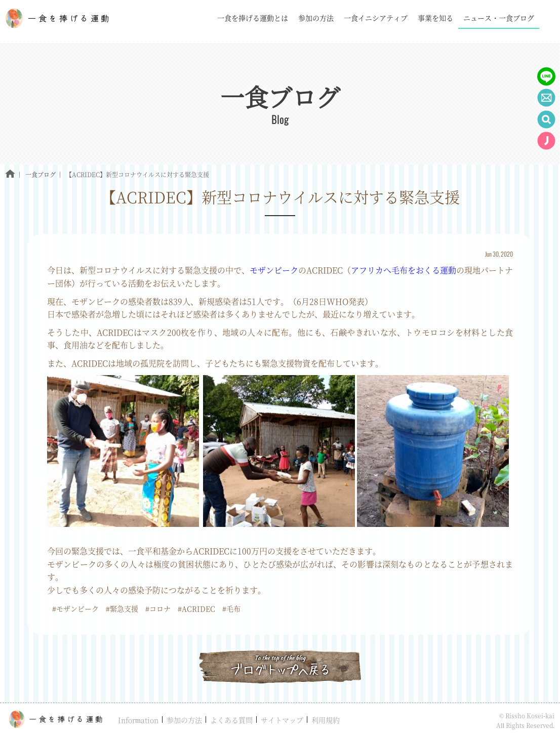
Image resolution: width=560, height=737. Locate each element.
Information (138, 720)
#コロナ (158, 608)
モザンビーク (274, 270)
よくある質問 (231, 720)
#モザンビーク (75, 608)
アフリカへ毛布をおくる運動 (404, 270)
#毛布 (231, 608)
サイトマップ (282, 720)
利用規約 (326, 720)
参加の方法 (184, 720)
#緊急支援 (122, 608)
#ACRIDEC (196, 608)
